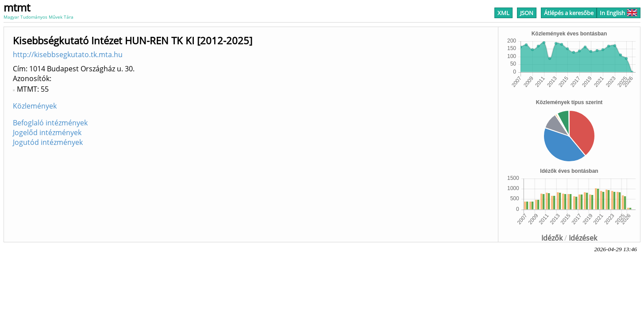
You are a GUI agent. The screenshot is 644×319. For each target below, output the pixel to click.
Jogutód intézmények (48, 142)
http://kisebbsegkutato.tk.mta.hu (68, 54)
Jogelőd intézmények (47, 132)
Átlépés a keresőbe (569, 13)
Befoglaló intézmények (50, 123)
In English (619, 13)
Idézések (583, 238)
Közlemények (35, 106)
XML (503, 13)
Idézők (552, 238)
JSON (527, 13)
